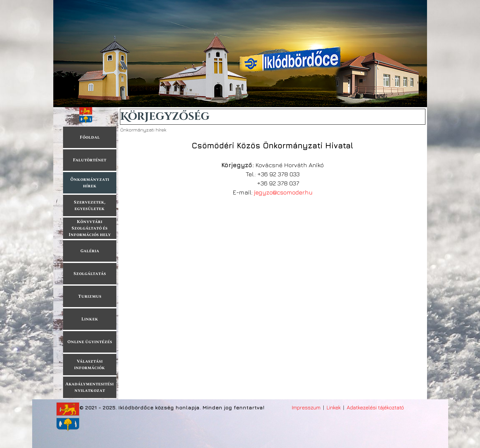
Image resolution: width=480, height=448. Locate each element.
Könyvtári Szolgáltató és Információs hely (90, 228)
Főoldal (90, 137)
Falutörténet (90, 160)
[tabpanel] (273, 168)
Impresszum (306, 407)
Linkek (90, 319)
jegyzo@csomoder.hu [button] (283, 192)
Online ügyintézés (90, 342)
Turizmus (90, 296)
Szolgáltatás (90, 274)
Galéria (90, 251)
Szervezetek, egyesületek (90, 205)
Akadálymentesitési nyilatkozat (90, 387)
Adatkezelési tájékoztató (375, 407)
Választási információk (90, 365)
